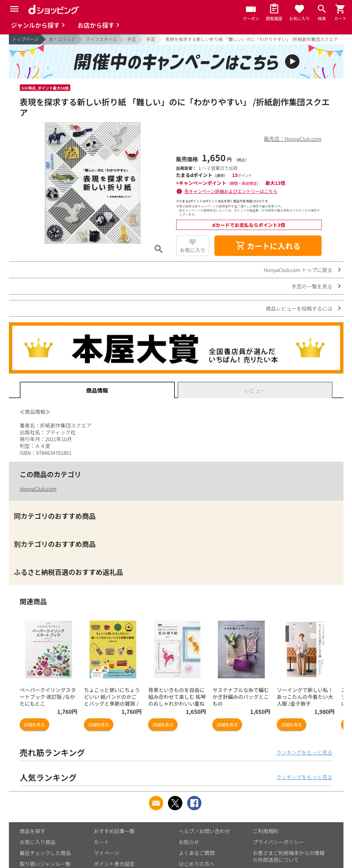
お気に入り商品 (38, 842)
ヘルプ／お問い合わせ (205, 831)
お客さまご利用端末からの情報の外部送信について (289, 856)
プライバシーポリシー (279, 842)
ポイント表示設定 (114, 864)
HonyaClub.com (38, 489)
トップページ (26, 39)
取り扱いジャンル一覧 (45, 864)
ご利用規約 (266, 831)
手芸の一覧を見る (312, 286)
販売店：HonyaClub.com (293, 139)
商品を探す (33, 831)
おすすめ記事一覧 (114, 831)
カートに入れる (268, 246)
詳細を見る (34, 725)
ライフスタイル (101, 39)
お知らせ (189, 842)
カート (102, 842)
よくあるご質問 (197, 853)
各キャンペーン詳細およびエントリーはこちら (231, 191)
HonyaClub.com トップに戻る (298, 270)
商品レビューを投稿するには (299, 308)
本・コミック (62, 39)
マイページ (107, 853)
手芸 (131, 39)
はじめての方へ (197, 864)
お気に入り (193, 250)
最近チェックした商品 (45, 853)
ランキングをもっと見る (304, 752)
